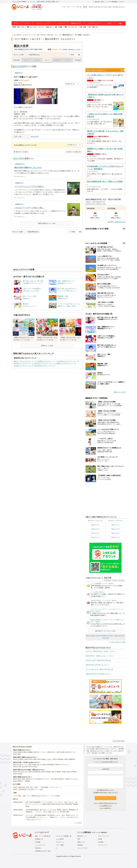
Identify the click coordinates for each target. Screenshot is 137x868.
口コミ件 (77, 50)
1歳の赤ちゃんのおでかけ (116, 521)
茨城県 (92, 636)
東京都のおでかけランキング (24, 366)
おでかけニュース (94, 23)
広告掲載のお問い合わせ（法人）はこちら (105, 792)
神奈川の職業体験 (70, 759)
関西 (66, 27)
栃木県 (98, 636)
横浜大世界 (18, 66)
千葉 (39, 27)
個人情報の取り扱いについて (105, 790)
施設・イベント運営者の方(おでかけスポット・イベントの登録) (42, 796)
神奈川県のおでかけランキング (45, 366)
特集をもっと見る (120, 392)
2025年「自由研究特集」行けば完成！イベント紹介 (28, 789)
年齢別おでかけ (76, 23)
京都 (72, 27)
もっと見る (77, 823)
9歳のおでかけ (116, 537)
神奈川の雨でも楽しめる (20, 772)
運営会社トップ (82, 836)
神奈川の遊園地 (18, 752)
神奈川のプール (70, 752)
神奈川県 (105, 638)
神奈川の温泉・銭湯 (19, 779)
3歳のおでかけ (116, 525)
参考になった (70, 84)
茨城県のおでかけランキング (47, 361)
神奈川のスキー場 (31, 779)
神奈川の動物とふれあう (45, 759)
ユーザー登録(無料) (112, 2)
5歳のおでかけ (116, 529)
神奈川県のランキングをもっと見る (105, 631)
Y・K (18, 83)
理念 (79, 839)
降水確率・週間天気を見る (117, 222)
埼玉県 (110, 636)
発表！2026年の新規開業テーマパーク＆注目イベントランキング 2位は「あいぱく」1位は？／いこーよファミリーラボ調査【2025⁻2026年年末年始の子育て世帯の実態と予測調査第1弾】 (52, 804)
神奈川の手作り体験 (31, 759)
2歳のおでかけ (95, 525)
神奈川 (35, 27)
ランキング (61, 23)
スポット (17, 23)
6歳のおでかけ (95, 533)
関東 (28, 27)
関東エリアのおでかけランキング (25, 361)
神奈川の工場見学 (18, 759)
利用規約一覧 (39, 839)
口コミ (47, 60)
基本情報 (17, 60)
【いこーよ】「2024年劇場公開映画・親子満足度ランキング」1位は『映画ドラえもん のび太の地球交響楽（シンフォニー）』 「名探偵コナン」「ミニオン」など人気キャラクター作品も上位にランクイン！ (52, 817)
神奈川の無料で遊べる (35, 765)
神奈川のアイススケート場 (45, 779)
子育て (110, 23)
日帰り (110, 7)
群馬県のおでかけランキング (24, 364)
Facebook (38, 848)
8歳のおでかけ (95, 537)
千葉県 (116, 636)
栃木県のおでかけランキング (68, 361)
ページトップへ (119, 741)
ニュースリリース (40, 845)
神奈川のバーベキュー (40, 752)
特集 (120, 23)
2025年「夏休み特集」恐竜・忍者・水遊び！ (26, 787)
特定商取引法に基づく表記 (43, 851)
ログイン (122, 2)
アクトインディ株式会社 (99, 833)
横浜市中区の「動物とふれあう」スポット (100, 656)
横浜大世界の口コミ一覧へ (47, 223)
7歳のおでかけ (116, 533)
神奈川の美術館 (72, 772)
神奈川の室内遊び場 (34, 772)
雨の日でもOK (93, 7)
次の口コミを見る (74, 152)
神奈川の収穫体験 (58, 759)
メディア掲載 (60, 845)
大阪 (69, 27)
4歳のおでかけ (95, 529)
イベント (27, 23)
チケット (27, 60)
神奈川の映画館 (46, 772)
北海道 (22, 27)
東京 (31, 27)
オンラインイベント (44, 23)
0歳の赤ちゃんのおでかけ (95, 521)
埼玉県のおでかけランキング (44, 364)
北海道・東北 (16, 27)
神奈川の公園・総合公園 (20, 767)
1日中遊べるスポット (119, 7)
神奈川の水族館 (18, 774)
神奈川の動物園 (28, 752)
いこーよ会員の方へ (105, 808)
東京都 (121, 636)
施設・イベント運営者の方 (43, 836)
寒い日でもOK (103, 7)
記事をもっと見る (47, 346)
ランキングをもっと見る (117, 642)
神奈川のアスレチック (62, 765)
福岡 (97, 27)
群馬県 (104, 636)
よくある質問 (60, 839)
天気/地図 (78, 60)
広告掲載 (38, 842)
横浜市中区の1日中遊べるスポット (98, 665)
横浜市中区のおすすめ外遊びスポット (99, 674)
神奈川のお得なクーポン (20, 765)
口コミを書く (19, 55)
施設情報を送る (34, 55)
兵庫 (76, 27)
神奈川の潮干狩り (59, 779)
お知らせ (57, 60)
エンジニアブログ (83, 848)
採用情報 (80, 845)
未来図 (100, 839)
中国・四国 (83, 27)
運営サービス (81, 842)
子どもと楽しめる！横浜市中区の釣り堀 (99, 669)
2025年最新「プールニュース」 (50, 787)
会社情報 (101, 842)
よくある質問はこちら (105, 806)
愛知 (51, 27)
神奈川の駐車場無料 (48, 765)
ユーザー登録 (17, 796)
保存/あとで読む (99, 2)
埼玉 (43, 27)
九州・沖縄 (91, 27)
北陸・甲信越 (58, 27)
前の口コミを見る (21, 152)
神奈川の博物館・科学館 (59, 772)
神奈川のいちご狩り (72, 779)
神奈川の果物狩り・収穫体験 (22, 781)
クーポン (37, 60)
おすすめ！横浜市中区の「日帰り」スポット (101, 651)
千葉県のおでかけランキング (65, 364)
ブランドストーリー (104, 836)
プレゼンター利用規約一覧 (64, 836)
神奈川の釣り (52, 752)
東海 (48, 27)
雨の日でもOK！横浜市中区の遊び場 (98, 660)
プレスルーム (60, 842)
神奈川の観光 (17, 754)
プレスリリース (103, 845)
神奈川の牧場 (61, 752)
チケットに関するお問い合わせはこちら (105, 803)
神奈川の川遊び (33, 767)
